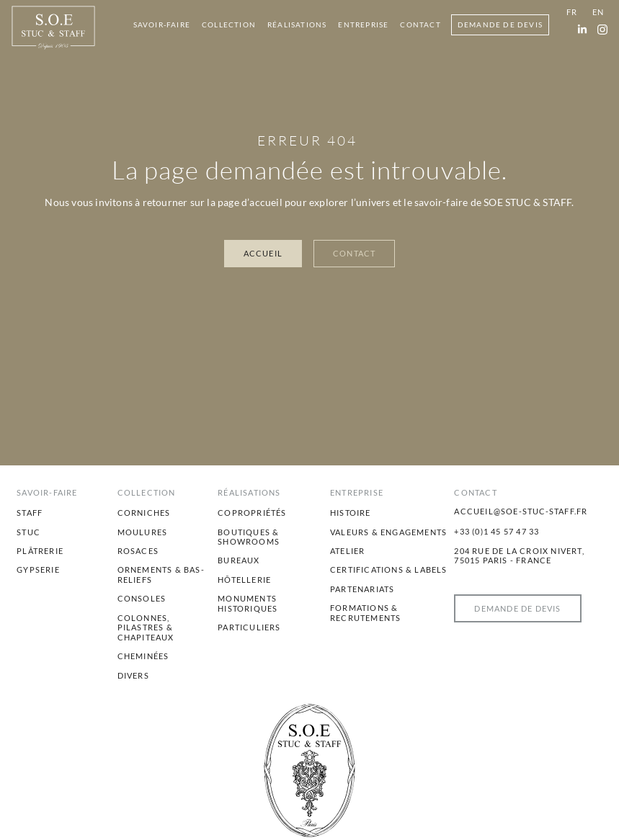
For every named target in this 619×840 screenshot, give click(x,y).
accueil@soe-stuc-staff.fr (521, 511)
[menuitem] (162, 25)
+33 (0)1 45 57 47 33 (496, 531)
